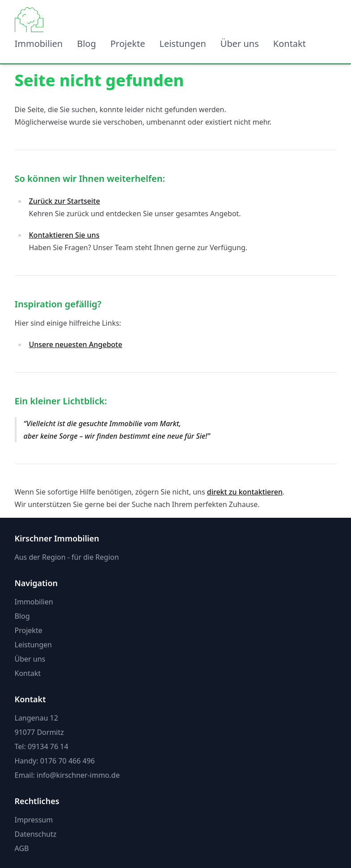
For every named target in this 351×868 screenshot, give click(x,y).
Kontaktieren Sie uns (64, 235)
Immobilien (39, 44)
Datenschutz (36, 834)
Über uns (240, 44)
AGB (22, 848)
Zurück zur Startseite (65, 201)
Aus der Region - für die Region (67, 557)
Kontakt (290, 44)
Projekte (128, 44)
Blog (87, 44)
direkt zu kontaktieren (245, 492)
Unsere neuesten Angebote (76, 344)
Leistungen (182, 44)
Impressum (34, 820)
